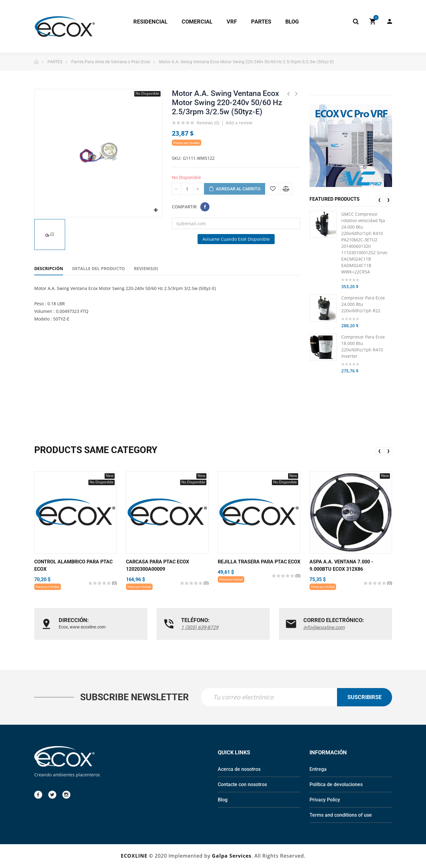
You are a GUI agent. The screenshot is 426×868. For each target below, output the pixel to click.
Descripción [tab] (49, 268)
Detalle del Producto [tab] (98, 268)
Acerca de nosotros (239, 770)
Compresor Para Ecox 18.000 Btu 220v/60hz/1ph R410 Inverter (363, 346)
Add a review (239, 123)
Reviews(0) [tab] (146, 268)
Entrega (318, 770)
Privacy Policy (325, 800)
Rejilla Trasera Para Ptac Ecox (259, 562)
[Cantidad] (187, 189)
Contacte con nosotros (242, 785)
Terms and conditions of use (341, 816)
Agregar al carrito (235, 189)
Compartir (205, 207)
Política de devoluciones (336, 785)
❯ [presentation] (388, 200)
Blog (223, 800)
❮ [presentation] (380, 200)
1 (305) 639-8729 (200, 627)
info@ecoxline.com (324, 627)
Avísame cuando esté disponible (236, 239)
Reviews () (208, 123)
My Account (390, 21)
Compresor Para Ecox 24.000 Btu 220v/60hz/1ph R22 (363, 304)
